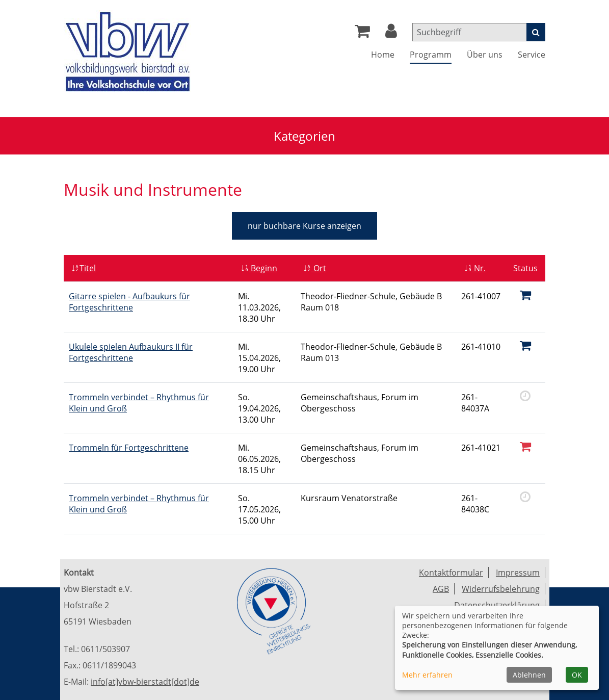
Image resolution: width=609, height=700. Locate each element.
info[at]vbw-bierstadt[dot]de (145, 682)
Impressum (518, 573)
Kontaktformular (451, 573)
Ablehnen (529, 675)
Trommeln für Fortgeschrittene (129, 448)
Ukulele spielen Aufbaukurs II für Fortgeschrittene (131, 352)
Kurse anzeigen (304, 226)
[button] (391, 34)
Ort (315, 268)
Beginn (259, 268)
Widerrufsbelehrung (501, 589)
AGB (441, 589)
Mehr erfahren (427, 675)
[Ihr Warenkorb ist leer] (362, 34)
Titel (84, 268)
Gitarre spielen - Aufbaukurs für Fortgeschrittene (129, 302)
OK (577, 675)
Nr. (475, 268)
